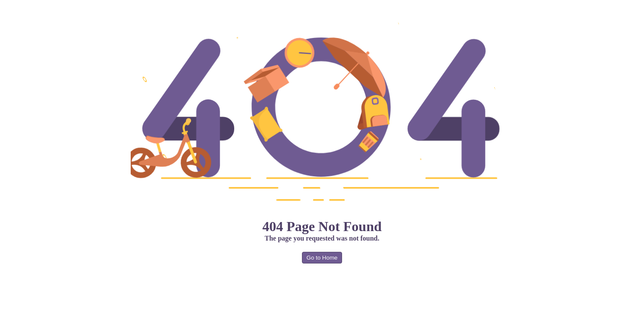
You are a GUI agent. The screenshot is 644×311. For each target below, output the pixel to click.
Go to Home (322, 258)
